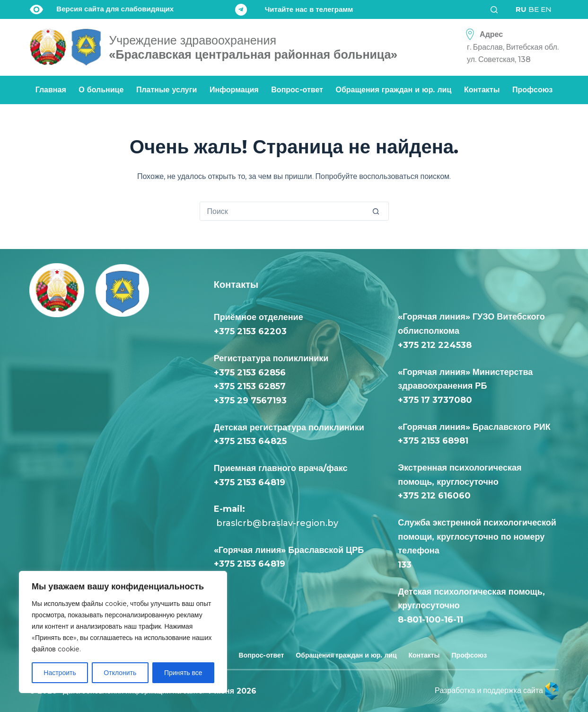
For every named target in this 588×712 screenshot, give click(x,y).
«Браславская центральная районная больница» (253, 47)
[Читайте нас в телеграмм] (294, 10)
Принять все (183, 673)
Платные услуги (167, 90)
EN (546, 9)
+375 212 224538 (435, 345)
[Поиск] (497, 10)
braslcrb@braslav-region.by (276, 523)
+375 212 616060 (437, 496)
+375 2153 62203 (250, 331)
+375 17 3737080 (435, 400)
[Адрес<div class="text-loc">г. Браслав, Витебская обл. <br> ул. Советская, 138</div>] (509, 47)
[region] (123, 632)
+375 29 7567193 (250, 400)
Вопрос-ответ (297, 90)
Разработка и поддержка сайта (497, 690)
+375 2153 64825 (250, 441)
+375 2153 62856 (250, 373)
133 (407, 565)
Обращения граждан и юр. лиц (394, 90)
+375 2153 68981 (433, 441)
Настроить (60, 673)
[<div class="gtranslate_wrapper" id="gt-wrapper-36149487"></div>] (534, 9)
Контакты (482, 90)
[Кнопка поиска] (379, 211)
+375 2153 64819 (250, 482)
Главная (51, 90)
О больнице (101, 90)
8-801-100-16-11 (430, 620)
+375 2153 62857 (250, 386)
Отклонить (120, 673)
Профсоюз (532, 90)
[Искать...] (285, 211)
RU (521, 9)
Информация (234, 90)
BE (534, 9)
